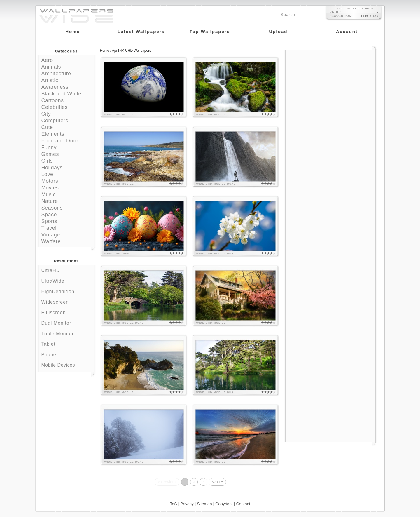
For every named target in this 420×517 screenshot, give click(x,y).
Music (49, 194)
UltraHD (66, 270)
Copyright (224, 504)
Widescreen (66, 301)
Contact (243, 504)
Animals (51, 67)
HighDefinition (66, 291)
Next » (217, 482)
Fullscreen (66, 312)
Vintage (51, 235)
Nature (50, 201)
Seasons (52, 208)
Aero (47, 60)
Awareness (55, 87)
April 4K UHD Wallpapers (132, 51)
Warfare (51, 241)
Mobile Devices (58, 365)
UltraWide (66, 280)
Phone (66, 354)
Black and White (62, 94)
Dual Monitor (66, 322)
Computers (55, 121)
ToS (173, 504)
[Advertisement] (330, 87)
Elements (53, 134)
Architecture (56, 74)
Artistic (50, 80)
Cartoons (53, 100)
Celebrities (55, 107)
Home (105, 51)
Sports (49, 221)
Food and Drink (60, 141)
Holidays (52, 168)
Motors (50, 181)
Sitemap (204, 504)
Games (50, 154)
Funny (49, 147)
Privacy (187, 504)
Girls (47, 161)
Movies (50, 188)
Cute (47, 127)
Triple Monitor (66, 333)
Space (49, 215)
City (46, 114)
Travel (49, 228)
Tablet (66, 343)
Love (47, 174)
